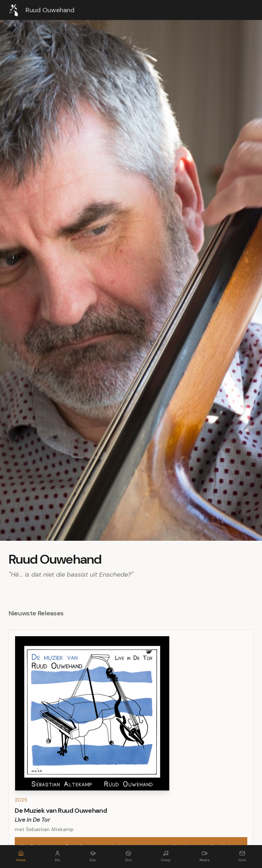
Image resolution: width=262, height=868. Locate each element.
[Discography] (128, 857)
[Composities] (166, 857)
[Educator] (93, 857)
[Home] (21, 857)
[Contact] (242, 857)
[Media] (204, 857)
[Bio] (58, 857)
